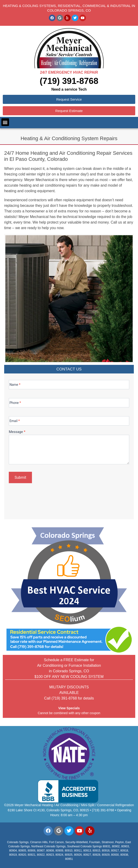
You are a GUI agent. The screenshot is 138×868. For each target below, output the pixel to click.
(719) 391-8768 (69, 81)
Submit (20, 477)
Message (17, 432)
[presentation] (44, 500)
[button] (5, 122)
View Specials (69, 708)
